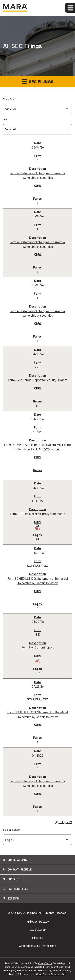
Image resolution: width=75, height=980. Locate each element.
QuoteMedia (45, 963)
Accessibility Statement (38, 946)
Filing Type (9, 99)
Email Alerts (15, 860)
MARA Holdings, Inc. (30, 913)
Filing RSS (63, 822)
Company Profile (17, 870)
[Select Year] (37, 129)
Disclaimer (38, 930)
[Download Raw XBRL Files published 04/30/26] (38, 527)
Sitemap (11, 898)
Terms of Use (58, 974)
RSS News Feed (15, 889)
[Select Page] (37, 840)
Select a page (11, 830)
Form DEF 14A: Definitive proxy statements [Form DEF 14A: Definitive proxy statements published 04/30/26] (37, 514)
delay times (57, 967)
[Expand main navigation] (70, 8)
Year (5, 119)
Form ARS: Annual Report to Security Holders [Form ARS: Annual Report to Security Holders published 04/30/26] (37, 380)
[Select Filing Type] (37, 109)
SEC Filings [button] (38, 81)
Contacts (11, 879)
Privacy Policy (38, 922)
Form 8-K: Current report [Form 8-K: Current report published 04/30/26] (38, 647)
